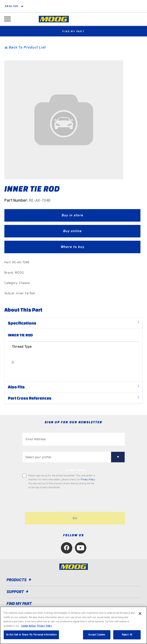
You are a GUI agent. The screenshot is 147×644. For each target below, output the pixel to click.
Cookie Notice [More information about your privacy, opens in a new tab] (28, 626)
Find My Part (73, 31)
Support (18, 592)
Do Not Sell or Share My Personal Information (31, 635)
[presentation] (59, 501)
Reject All (127, 635)
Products (20, 580)
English (12, 6)
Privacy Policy (88, 480)
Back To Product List (27, 47)
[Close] (140, 614)
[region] (73, 625)
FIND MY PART (19, 604)
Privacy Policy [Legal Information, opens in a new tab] (44, 626)
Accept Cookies (97, 635)
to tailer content (76, 470)
